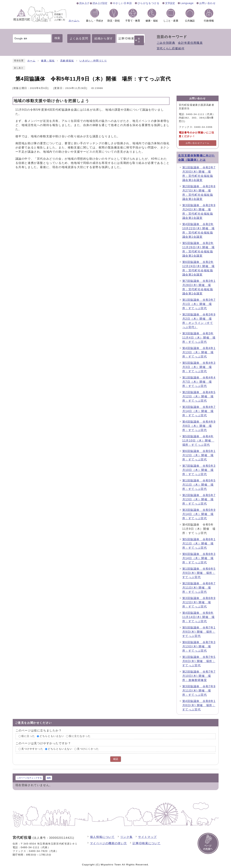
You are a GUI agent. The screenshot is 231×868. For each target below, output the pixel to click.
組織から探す (104, 38)
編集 (49, 778)
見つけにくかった (88, 749)
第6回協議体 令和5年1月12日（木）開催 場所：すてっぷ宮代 (199, 455)
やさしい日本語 (123, 3)
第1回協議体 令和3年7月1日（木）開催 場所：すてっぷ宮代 (199, 304)
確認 (116, 759)
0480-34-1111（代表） (35, 847)
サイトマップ (147, 837)
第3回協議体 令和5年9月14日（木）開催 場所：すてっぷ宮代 (199, 514)
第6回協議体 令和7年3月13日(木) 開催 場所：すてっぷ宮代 (199, 646)
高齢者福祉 (67, 61)
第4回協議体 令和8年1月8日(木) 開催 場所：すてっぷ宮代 (199, 705)
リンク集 (126, 837)
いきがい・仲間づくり (93, 61)
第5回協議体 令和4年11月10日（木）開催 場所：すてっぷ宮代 (198, 441)
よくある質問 (79, 38)
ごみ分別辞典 (166, 43)
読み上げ (84, 3)
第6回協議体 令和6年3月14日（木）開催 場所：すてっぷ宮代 (199, 558)
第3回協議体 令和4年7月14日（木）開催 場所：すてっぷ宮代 (199, 411)
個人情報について (102, 837)
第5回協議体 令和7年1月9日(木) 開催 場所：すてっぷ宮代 (199, 632)
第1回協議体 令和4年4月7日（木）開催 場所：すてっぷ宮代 (199, 382)
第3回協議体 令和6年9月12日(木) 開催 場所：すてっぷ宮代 (199, 602)
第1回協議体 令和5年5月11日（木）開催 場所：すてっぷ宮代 (199, 485)
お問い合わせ (208, 3)
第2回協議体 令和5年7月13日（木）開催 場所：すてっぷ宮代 (199, 499)
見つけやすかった (32, 749)
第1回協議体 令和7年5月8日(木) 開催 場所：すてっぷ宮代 (199, 661)
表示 (139, 40)
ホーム (31, 61)
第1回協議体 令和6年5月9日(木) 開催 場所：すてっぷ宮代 (199, 573)
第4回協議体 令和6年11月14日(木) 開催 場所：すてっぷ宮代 (199, 617)
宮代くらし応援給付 (171, 48)
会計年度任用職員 (190, 43)
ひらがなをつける (149, 3)
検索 (57, 38)
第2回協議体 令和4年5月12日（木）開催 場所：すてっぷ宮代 (199, 396)
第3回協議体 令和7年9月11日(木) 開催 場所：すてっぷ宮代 (199, 691)
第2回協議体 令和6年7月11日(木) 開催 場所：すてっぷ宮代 (199, 588)
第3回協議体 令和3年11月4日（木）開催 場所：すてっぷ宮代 (199, 338)
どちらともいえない (52, 736)
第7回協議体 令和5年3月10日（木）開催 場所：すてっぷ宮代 (199, 470)
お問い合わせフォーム (198, 143)
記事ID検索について (147, 843)
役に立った (28, 736)
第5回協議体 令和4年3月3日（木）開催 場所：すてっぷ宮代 (199, 367)
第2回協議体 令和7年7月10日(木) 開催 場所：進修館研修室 (199, 676)
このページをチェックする (29, 778)
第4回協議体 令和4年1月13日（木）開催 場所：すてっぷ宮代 (199, 352)
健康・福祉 (48, 61)
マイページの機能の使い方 (108, 843)
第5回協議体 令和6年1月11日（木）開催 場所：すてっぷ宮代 (199, 544)
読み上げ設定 (100, 3)
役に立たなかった (80, 736)
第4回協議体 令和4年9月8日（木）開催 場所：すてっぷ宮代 (199, 426)
